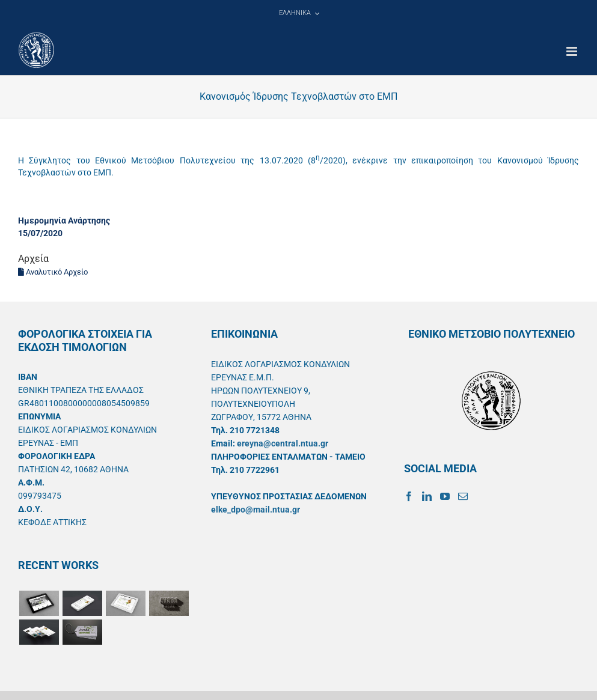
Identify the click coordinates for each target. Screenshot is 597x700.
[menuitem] (299, 13)
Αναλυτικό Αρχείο (53, 272)
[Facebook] (409, 496)
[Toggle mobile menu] (573, 51)
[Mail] (463, 496)
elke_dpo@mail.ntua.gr (256, 510)
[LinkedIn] (427, 496)
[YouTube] (445, 496)
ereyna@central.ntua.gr (283, 443)
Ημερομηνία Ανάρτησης (64, 221)
